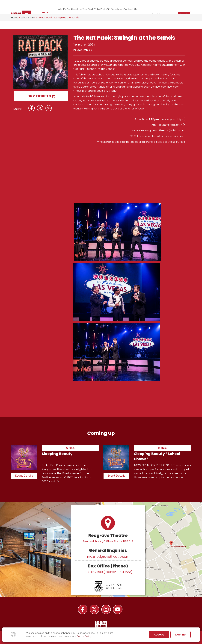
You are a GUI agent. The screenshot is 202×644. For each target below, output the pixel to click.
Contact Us (123, 10)
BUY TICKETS (41, 96)
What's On (62, 10)
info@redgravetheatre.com (108, 557)
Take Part (94, 10)
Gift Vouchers (108, 10)
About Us (73, 10)
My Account (137, 10)
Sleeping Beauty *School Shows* (157, 456)
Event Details (24, 476)
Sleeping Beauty (57, 454)
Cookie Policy (84, 636)
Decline (180, 635)
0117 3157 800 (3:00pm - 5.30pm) (108, 572)
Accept (159, 635)
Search (184, 10)
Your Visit (83, 10)
